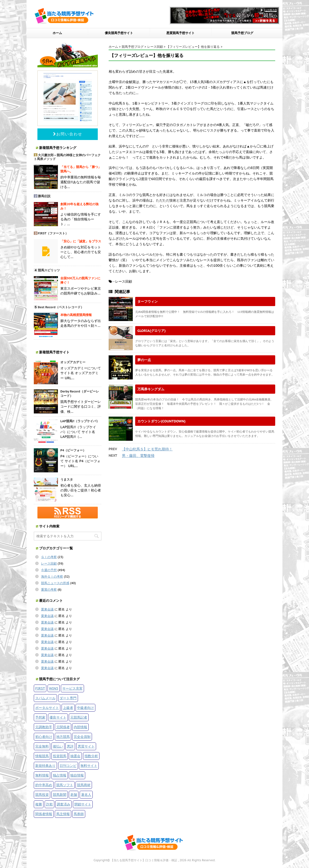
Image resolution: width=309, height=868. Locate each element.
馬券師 (79, 814)
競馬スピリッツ (49, 270)
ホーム (57, 33)
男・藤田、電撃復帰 (138, 456)
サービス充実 (72, 688)
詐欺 (49, 804)
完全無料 (42, 746)
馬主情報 (63, 814)
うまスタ (67, 479)
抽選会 (75, 756)
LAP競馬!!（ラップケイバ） (80, 421)
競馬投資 (42, 794)
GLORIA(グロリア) (151, 331)
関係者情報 (44, 814)
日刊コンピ (68, 766)
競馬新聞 (60, 794)
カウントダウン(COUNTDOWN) (162, 421)
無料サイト (89, 766)
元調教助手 (44, 727)
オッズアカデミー (73, 362)
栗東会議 (47, 609)
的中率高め (44, 785)
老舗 (74, 794)
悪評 (70, 746)
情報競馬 (42, 756)
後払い (58, 746)
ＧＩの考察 (49, 557)
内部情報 (80, 727)
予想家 (40, 717)
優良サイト (58, 717)
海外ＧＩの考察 (52, 577)
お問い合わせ (68, 134)
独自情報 (77, 775)
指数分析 (91, 756)
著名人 (86, 794)
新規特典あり (45, 766)
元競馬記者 (79, 717)
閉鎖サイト (83, 804)
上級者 (68, 708)
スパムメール (45, 698)
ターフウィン (147, 301)
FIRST (40, 688)
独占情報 (60, 775)
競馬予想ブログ (242, 33)
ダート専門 (68, 698)
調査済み (63, 804)
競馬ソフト (65, 785)
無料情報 (42, 775)
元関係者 (63, 727)
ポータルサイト (47, 708)
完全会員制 (82, 737)
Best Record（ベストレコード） (61, 307)
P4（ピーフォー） (73, 450)
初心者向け (44, 737)
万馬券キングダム (151, 389)
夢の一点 (144, 360)
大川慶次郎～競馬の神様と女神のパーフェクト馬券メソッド (67, 157)
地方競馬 (63, 737)
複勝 (39, 804)
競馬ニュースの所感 (55, 583)
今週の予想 (49, 570)
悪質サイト (86, 746)
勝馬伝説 (44, 196)
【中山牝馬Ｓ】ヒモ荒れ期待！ (147, 449)
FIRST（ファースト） (53, 233)
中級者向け (85, 708)
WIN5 (54, 688)
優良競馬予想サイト (119, 33)
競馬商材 (84, 785)
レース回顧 (49, 563)
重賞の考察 (49, 590)
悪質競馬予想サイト (180, 33)
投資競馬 (60, 756)
